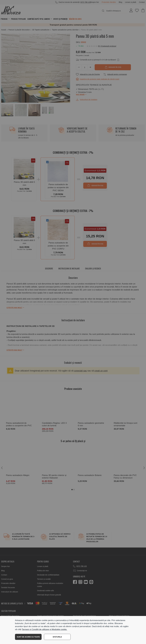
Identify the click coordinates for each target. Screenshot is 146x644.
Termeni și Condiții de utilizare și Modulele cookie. (44, 629)
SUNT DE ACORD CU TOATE (28, 637)
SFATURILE (57, 637)
